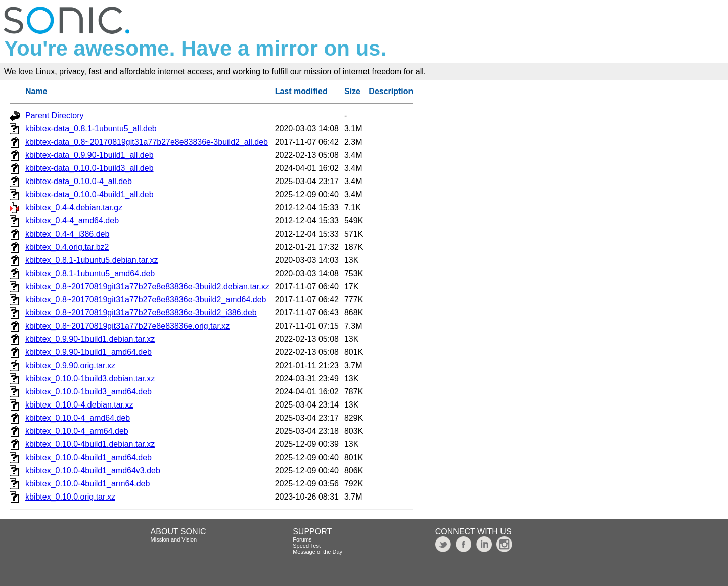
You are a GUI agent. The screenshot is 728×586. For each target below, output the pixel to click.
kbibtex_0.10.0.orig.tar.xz (70, 497)
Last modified (301, 91)
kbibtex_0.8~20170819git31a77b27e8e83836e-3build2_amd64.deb (146, 300)
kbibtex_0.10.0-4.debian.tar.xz (79, 405)
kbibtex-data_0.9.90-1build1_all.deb (89, 155)
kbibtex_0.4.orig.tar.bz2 (67, 247)
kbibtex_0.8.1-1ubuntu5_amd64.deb (90, 273)
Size (352, 91)
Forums (302, 539)
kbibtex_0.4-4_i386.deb (67, 234)
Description (391, 91)
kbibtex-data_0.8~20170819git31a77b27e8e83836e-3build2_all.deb (147, 142)
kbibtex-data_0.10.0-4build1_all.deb (89, 194)
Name (36, 91)
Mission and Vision (174, 539)
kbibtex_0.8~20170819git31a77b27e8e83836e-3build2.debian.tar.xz (147, 286)
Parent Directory (55, 116)
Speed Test (307, 546)
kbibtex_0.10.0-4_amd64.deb (78, 418)
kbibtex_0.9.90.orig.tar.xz (70, 365)
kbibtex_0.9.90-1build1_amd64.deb (88, 352)
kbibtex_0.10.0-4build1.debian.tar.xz (90, 444)
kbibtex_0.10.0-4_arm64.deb (77, 431)
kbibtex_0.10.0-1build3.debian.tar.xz (90, 378)
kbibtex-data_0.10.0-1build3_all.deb (89, 168)
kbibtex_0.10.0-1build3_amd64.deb (88, 392)
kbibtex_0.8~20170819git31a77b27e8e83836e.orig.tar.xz (127, 326)
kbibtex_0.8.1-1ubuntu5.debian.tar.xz (92, 260)
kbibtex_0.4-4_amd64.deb (72, 221)
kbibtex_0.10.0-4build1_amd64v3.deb (93, 470)
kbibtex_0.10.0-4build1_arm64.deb (87, 484)
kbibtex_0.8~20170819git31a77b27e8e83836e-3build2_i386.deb (141, 313)
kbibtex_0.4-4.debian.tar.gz (74, 208)
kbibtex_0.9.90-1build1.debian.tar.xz (90, 339)
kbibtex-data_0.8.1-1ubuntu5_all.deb (91, 129)
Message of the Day (317, 552)
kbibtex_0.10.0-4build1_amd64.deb (88, 457)
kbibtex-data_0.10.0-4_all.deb (79, 181)
